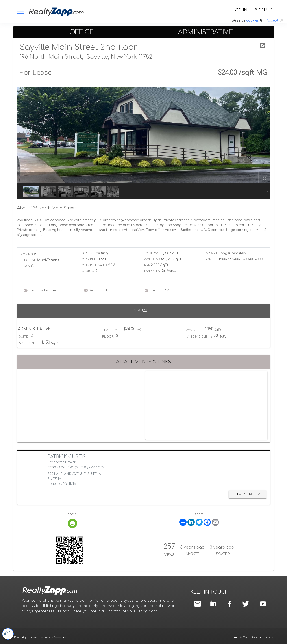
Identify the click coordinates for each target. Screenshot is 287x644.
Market (212, 254)
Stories (88, 271)
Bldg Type (28, 260)
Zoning (27, 254)
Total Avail (153, 254)
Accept (272, 20)
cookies (252, 20)
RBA (147, 265)
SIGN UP (263, 10)
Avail (148, 259)
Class (25, 266)
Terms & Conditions (245, 638)
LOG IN (240, 10)
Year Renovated (95, 265)
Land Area (152, 271)
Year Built (90, 259)
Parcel (211, 259)
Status (87, 254)
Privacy (268, 638)
